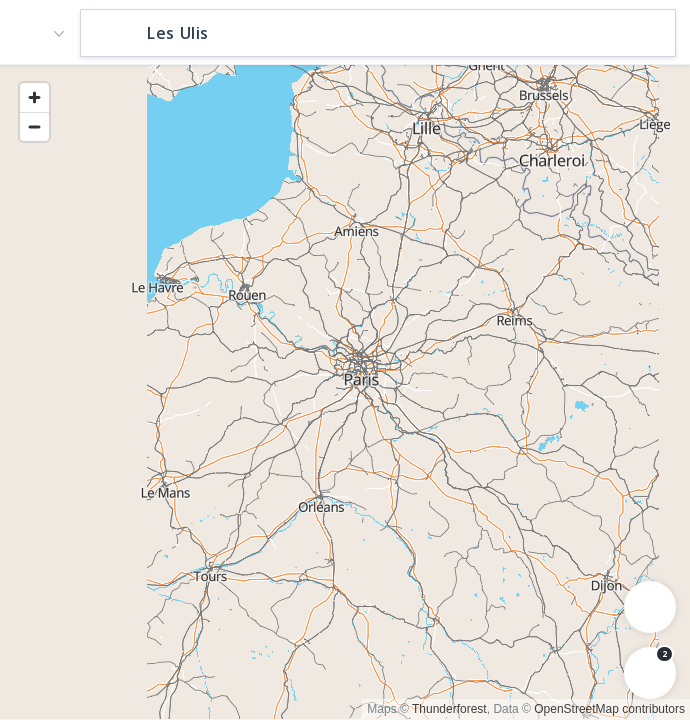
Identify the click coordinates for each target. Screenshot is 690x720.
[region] (345, 391)
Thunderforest (449, 709)
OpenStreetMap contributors (609, 709)
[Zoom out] (34, 126)
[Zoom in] (34, 97)
